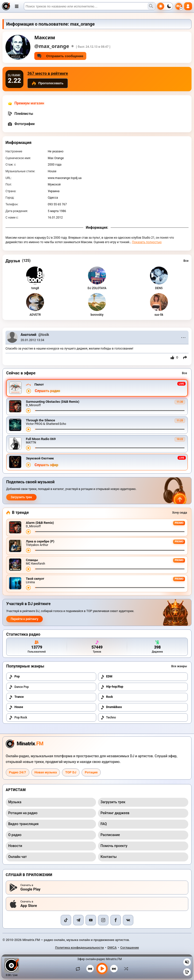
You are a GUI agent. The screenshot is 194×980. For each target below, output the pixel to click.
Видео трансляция (23, 824)
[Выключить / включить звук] (187, 962)
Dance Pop (19, 687)
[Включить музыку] (102, 969)
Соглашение (130, 948)
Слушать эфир (46, 465)
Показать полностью (147, 242)
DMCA (112, 948)
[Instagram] (103, 920)
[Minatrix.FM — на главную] (6, 6)
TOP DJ (71, 772)
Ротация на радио (23, 813)
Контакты (109, 857)
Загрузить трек (21, 497)
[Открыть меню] (17, 6)
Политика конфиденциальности (79, 948)
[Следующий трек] (114, 969)
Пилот (39, 384)
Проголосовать (48, 83)
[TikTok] (66, 920)
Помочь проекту (114, 846)
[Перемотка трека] (110, 411)
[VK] (128, 920)
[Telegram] (78, 920)
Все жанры (179, 666)
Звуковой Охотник (40, 458)
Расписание (110, 835)
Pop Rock (18, 717)
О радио (15, 835)
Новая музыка (46, 772)
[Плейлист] (187, 972)
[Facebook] (116, 920)
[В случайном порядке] (125, 969)
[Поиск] (90, 6)
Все (186, 261)
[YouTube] (91, 920)
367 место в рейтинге (48, 73)
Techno (108, 717)
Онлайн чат (18, 857)
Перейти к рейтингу (24, 619)
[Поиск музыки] (151, 6)
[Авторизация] (188, 6)
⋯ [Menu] (183, 337)
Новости (15, 846)
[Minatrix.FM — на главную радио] (24, 744)
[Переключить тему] (165, 6)
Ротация (91, 772)
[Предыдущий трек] (90, 969)
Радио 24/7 (18, 772)
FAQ (104, 824)
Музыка (15, 802)
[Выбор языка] (179, 6)
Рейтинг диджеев (115, 813)
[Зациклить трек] (79, 969)
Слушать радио (48, 391)
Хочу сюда (180, 513)
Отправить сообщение (60, 56)
